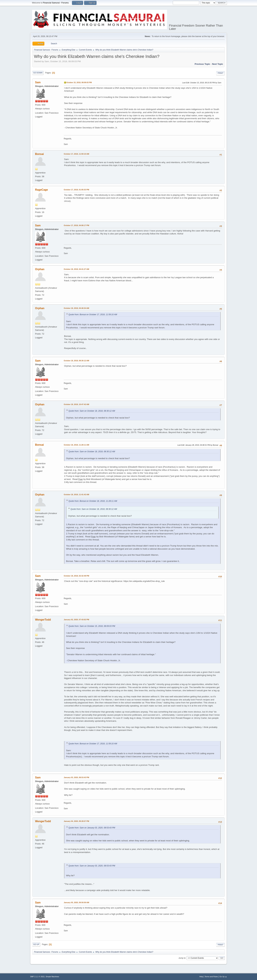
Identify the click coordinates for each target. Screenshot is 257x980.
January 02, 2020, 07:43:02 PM (76, 620)
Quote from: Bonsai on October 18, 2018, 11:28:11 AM (93, 501)
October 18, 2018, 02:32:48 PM (76, 576)
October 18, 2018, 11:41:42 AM (76, 495)
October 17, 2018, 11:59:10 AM (76, 154)
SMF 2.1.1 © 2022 (37, 977)
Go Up (36, 944)
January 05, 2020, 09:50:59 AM (76, 902)
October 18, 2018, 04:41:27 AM (76, 269)
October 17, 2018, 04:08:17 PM (76, 225)
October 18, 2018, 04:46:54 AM (76, 308)
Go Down (38, 73)
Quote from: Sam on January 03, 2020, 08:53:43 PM (92, 828)
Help (201, 977)
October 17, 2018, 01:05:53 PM (76, 190)
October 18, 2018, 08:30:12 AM (76, 361)
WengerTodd (43, 620)
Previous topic (202, 64)
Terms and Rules (211, 977)
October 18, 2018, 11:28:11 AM (76, 445)
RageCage (41, 190)
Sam (38, 82)
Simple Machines (52, 977)
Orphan (40, 269)
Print (220, 73)
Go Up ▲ (223, 977)
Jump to (182, 958)
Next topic (218, 64)
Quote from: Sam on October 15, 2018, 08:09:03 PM (92, 626)
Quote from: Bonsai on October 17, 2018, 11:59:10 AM (93, 315)
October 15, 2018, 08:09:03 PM (79, 82)
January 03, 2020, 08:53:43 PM (76, 777)
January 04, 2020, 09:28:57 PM (76, 821)
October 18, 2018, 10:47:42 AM (76, 404)
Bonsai (39, 154)
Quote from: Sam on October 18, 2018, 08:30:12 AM (92, 411)
